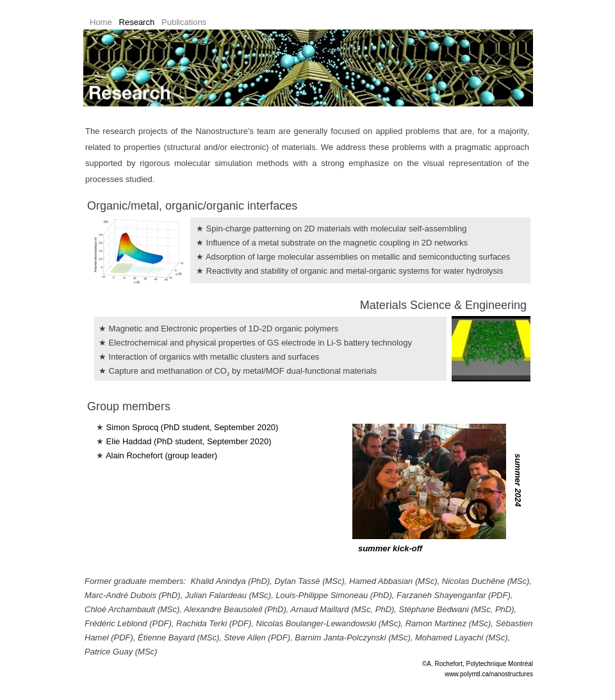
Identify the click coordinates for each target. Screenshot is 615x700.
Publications (184, 22)
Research (137, 22)
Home (101, 22)
